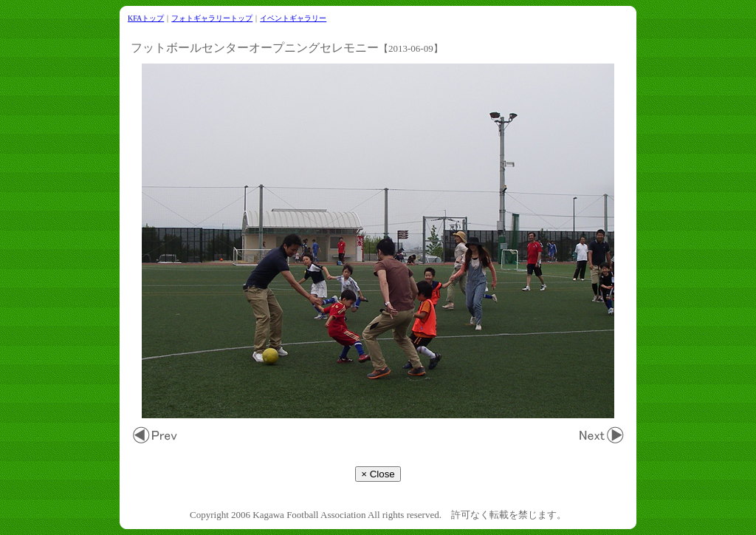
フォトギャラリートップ (212, 18)
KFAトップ (146, 18)
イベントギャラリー (293, 18)
